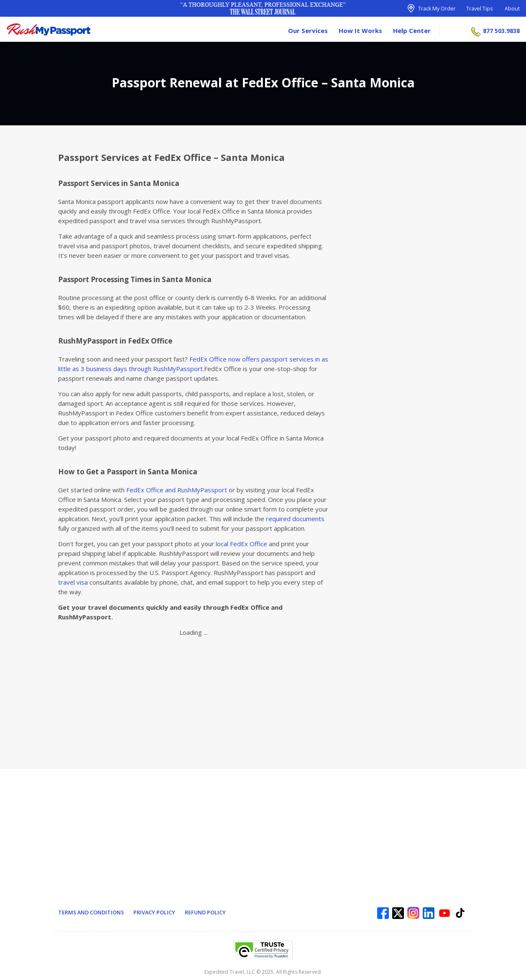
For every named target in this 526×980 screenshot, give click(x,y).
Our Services (308, 29)
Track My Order (437, 9)
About (512, 9)
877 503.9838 (501, 29)
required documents (295, 519)
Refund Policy (207, 912)
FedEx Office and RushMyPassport (177, 490)
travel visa (73, 582)
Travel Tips (479, 9)
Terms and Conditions (92, 912)
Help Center (412, 29)
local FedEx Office (241, 544)
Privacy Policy (156, 912)
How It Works (360, 29)
